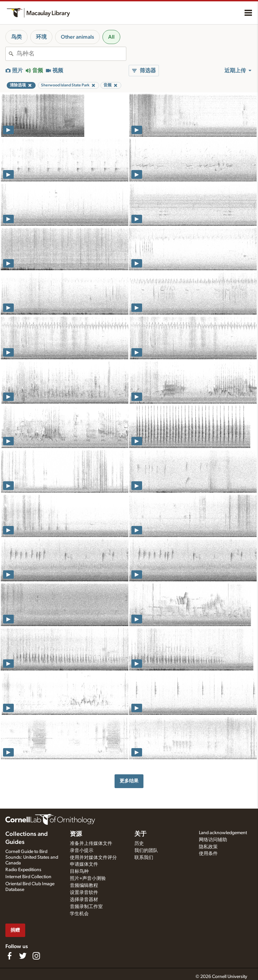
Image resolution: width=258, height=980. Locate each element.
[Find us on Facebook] (9, 956)
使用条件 (208, 854)
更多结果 (129, 781)
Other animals (77, 37)
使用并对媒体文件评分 (93, 858)
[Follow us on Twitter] (23, 956)
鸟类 (16, 37)
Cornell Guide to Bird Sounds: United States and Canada (32, 857)
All (111, 37)
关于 (140, 834)
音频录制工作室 (86, 907)
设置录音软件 (84, 893)
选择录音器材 (84, 900)
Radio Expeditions (23, 870)
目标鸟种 (79, 871)
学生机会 (79, 914)
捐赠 (15, 930)
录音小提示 (82, 851)
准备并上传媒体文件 (91, 844)
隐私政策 (208, 847)
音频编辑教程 (84, 886)
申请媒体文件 (84, 864)
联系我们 (144, 858)
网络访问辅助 (213, 840)
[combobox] (71, 54)
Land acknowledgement (223, 833)
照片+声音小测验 (88, 879)
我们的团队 (146, 851)
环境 (41, 37)
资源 (76, 834)
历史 (139, 844)
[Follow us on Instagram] (36, 956)
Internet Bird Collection (28, 877)
